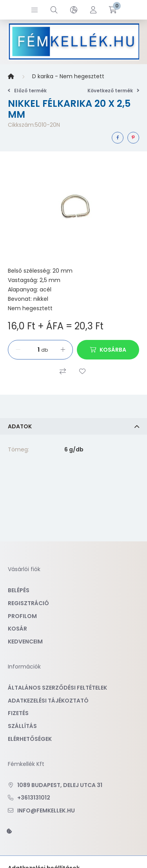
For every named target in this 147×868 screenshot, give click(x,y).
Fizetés (18, 713)
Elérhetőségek (30, 739)
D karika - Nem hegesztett (68, 76)
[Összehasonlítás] (63, 371)
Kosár (17, 629)
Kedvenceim (25, 642)
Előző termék (27, 91)
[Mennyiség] (32, 350)
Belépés (19, 590)
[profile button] (93, 10)
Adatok (20, 426)
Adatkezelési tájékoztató (48, 701)
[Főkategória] (11, 77)
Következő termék (113, 91)
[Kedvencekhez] (82, 371)
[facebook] (118, 138)
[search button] (54, 10)
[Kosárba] (108, 350)
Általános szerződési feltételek (57, 688)
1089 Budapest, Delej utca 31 (60, 785)
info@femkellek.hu (46, 810)
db (44, 350)
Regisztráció (28, 603)
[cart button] (113, 10)
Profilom (22, 616)
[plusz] (63, 350)
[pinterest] (133, 138)
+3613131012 (34, 798)
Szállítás (22, 726)
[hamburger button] (34, 10)
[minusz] (18, 350)
